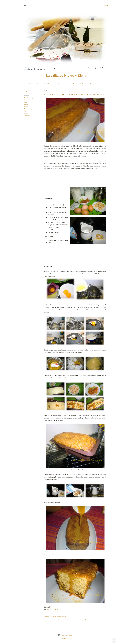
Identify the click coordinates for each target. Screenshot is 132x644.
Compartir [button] (27, 91)
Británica (26, 100)
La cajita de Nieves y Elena (66, 75)
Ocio (74, 84)
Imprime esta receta (53, 609)
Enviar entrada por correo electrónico (58, 617)
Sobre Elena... (94, 84)
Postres (26, 107)
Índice (38, 84)
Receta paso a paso (29, 109)
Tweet (60, 609)
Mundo (26, 104)
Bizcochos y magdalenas (30, 98)
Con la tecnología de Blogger (66, 635)
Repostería (27, 111)
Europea (26, 102)
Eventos (67, 84)
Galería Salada (47, 84)
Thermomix (27, 115)
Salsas (26, 113)
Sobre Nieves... (83, 84)
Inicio (31, 84)
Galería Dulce (58, 84)
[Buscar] (106, 5)
